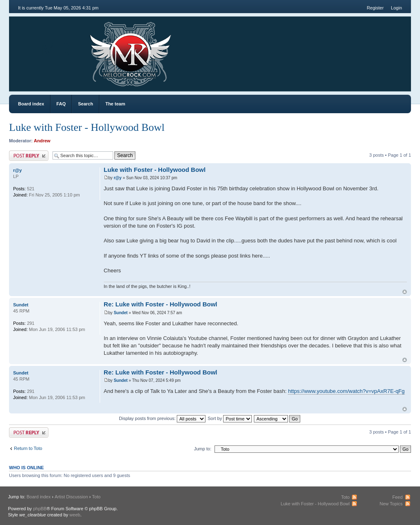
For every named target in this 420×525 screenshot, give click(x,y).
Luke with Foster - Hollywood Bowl (87, 127)
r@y (118, 178)
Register (375, 8)
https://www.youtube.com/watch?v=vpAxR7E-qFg (346, 391)
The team (115, 104)
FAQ (61, 104)
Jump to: (203, 449)
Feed (397, 497)
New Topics (391, 504)
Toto (96, 497)
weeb (75, 515)
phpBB (40, 509)
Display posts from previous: (162, 418)
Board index (31, 104)
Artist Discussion (71, 497)
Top (405, 292)
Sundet (121, 313)
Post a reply (29, 156)
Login (396, 8)
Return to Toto (28, 448)
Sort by (230, 418)
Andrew (42, 141)
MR (55, 49)
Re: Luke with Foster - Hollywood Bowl (161, 304)
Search (86, 104)
